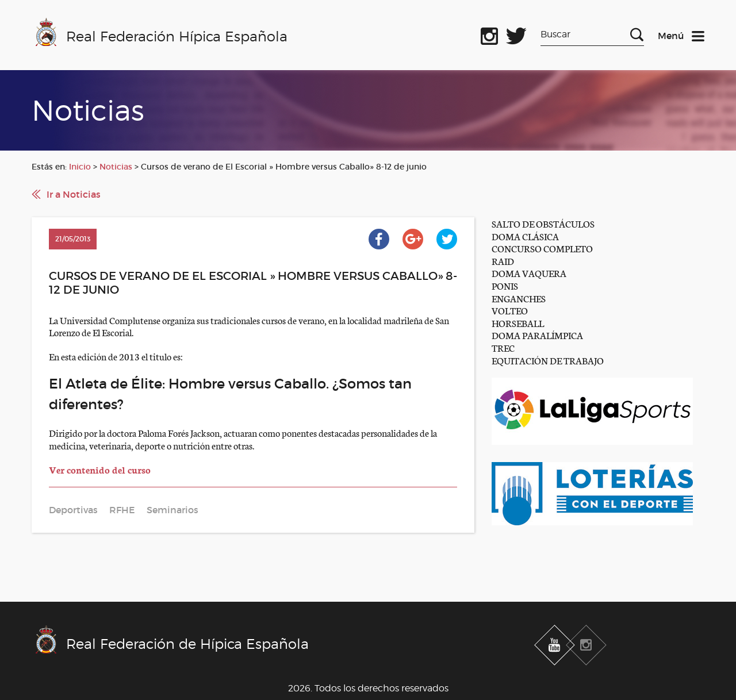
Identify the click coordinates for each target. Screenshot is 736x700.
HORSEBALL (518, 323)
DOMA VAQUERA (529, 273)
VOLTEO (510, 310)
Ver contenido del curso (100, 469)
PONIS (505, 285)
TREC (503, 347)
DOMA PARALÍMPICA (537, 335)
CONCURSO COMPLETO (542, 248)
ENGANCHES (519, 298)
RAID (503, 261)
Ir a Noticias (74, 194)
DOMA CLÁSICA (525, 236)
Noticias (116, 167)
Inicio (80, 167)
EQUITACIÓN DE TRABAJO (548, 360)
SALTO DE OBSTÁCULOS (543, 223)
